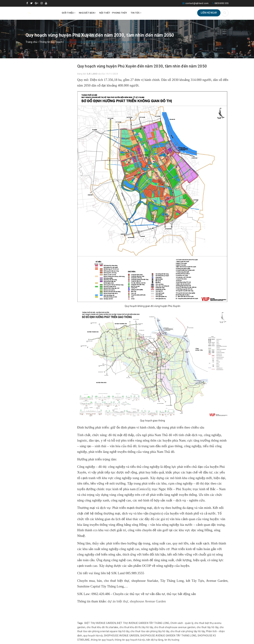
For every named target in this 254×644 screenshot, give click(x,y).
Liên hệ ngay (209, 13)
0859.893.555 (221, 3)
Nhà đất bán (87, 13)
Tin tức (136, 13)
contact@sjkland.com (197, 3)
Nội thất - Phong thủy (113, 13)
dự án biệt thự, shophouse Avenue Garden (137, 601)
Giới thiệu (69, 13)
